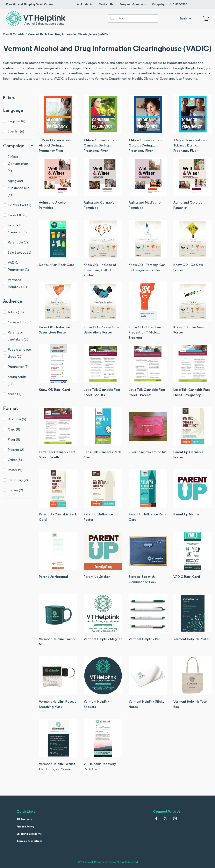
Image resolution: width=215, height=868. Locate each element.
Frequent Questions (133, 4)
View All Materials (14, 34)
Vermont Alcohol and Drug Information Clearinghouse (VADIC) (68, 34)
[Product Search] (137, 19)
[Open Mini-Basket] (205, 19)
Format (18, 408)
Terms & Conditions (29, 841)
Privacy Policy (25, 827)
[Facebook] (156, 818)
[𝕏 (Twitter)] (166, 818)
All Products (85, 4)
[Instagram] (175, 818)
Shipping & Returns (29, 834)
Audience (18, 301)
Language (18, 110)
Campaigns (159, 4)
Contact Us (106, 4)
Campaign (18, 146)
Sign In (186, 19)
